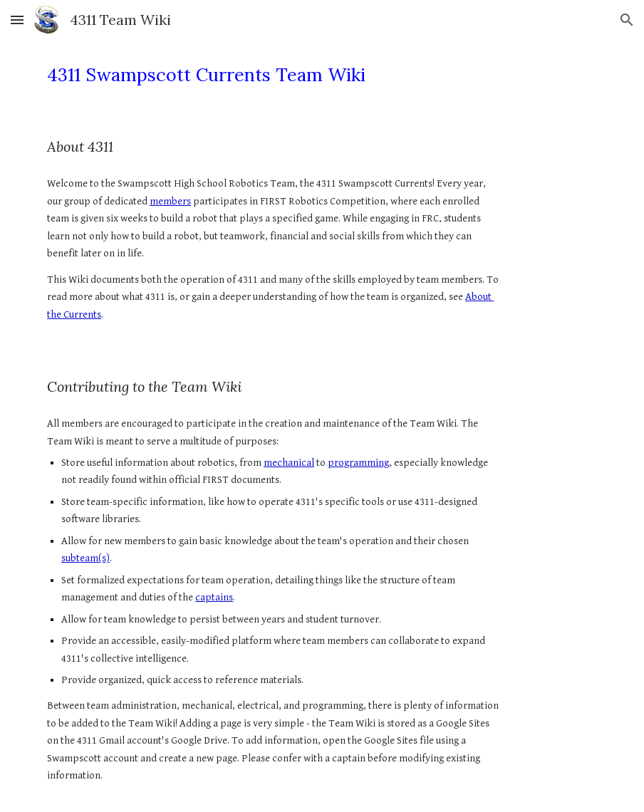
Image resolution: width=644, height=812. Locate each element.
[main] (274, 75)
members (170, 201)
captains (214, 597)
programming (358, 463)
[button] (17, 20)
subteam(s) (85, 558)
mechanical (289, 463)
